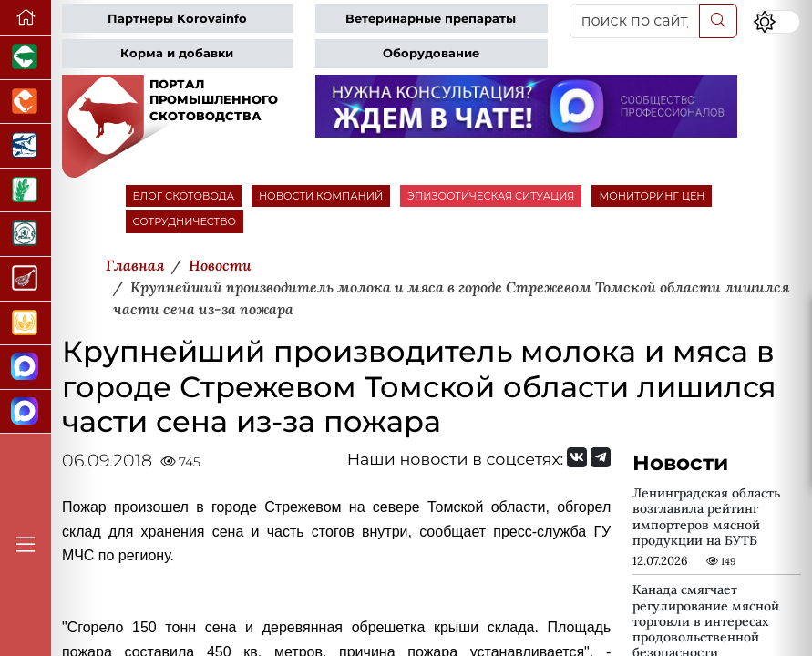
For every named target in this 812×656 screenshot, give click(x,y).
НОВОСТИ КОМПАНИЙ (321, 196)
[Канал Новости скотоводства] (26, 368)
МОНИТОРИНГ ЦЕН (652, 196)
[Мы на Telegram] (601, 457)
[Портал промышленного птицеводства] (26, 102)
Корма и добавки (177, 53)
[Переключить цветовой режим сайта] (776, 22)
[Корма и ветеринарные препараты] (26, 235)
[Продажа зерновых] (26, 324)
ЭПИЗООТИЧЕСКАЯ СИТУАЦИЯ (491, 196)
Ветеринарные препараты (431, 19)
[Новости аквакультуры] (26, 146)
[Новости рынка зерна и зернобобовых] (26, 191)
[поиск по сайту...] (635, 21)
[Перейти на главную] (26, 18)
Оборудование (431, 53)
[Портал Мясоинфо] (26, 279)
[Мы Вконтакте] (577, 457)
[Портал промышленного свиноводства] (26, 58)
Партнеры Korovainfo (177, 19)
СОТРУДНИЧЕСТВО (185, 221)
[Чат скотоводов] (26, 412)
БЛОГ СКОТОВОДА (184, 196)
